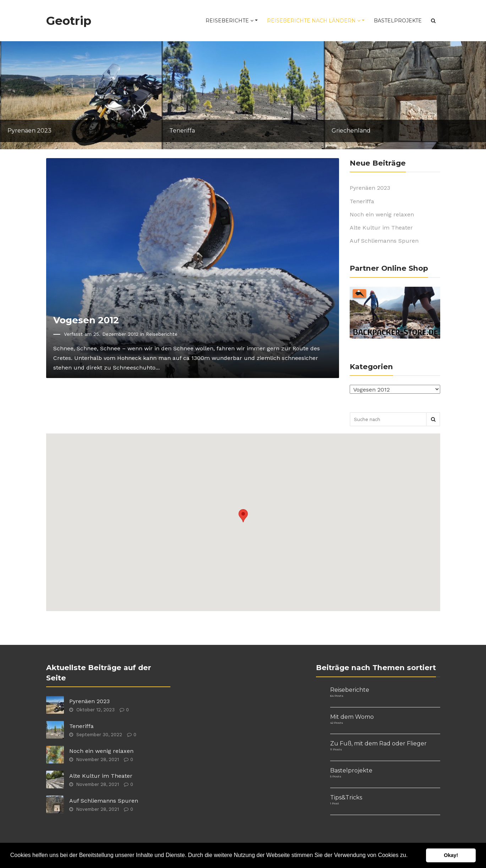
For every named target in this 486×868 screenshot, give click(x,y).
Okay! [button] (451, 855)
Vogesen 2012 (86, 320)
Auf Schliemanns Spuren (384, 241)
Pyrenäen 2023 (370, 188)
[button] (410, 856)
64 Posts (337, 696)
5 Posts (336, 776)
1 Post (335, 803)
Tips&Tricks (346, 797)
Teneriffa (362, 201)
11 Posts (336, 749)
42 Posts (337, 723)
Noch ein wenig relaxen (382, 214)
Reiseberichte (230, 21)
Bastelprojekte (398, 21)
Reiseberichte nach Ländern (314, 21)
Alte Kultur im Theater (381, 228)
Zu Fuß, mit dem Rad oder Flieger (378, 743)
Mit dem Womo (352, 717)
